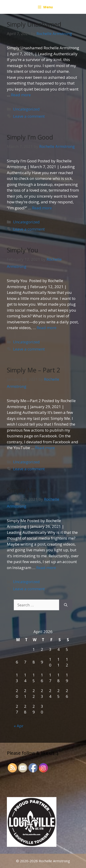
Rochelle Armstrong (54, 861)
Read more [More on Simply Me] (46, 568)
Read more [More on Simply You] (47, 328)
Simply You (22, 250)
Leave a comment (29, 116)
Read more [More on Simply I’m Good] (42, 208)
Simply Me (22, 490)
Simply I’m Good (30, 137)
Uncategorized (26, 109)
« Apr (19, 726)
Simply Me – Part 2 (33, 370)
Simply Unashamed (34, 24)
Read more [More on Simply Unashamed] (21, 95)
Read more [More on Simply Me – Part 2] (45, 448)
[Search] (66, 605)
